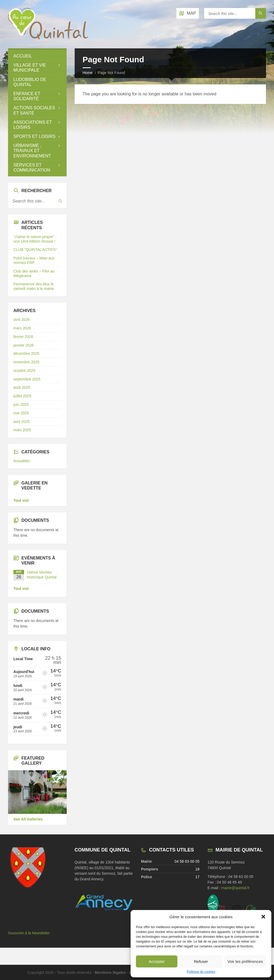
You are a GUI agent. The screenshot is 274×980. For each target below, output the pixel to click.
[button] (263, 917)
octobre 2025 (24, 371)
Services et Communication (32, 168)
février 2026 (23, 337)
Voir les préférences (245, 961)
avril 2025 (22, 422)
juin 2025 (21, 405)
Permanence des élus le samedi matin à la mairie (34, 286)
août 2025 (22, 387)
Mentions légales (110, 973)
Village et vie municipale (30, 68)
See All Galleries (28, 819)
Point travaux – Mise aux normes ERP (34, 260)
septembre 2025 (27, 379)
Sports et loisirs (35, 136)
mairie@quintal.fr (235, 888)
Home (88, 73)
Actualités (22, 461)
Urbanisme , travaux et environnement (32, 151)
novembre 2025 (26, 362)
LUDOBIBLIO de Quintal (30, 82)
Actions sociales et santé (34, 110)
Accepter (157, 961)
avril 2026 (22, 320)
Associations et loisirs (33, 125)
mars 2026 (22, 328)
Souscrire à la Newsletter (29, 933)
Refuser (201, 961)
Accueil (23, 56)
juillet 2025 (22, 396)
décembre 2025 (26, 353)
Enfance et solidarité (27, 96)
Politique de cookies (201, 972)
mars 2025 (22, 430)
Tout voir (21, 500)
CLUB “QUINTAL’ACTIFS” (35, 250)
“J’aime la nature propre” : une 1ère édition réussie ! (35, 239)
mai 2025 (21, 413)
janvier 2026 (24, 345)
